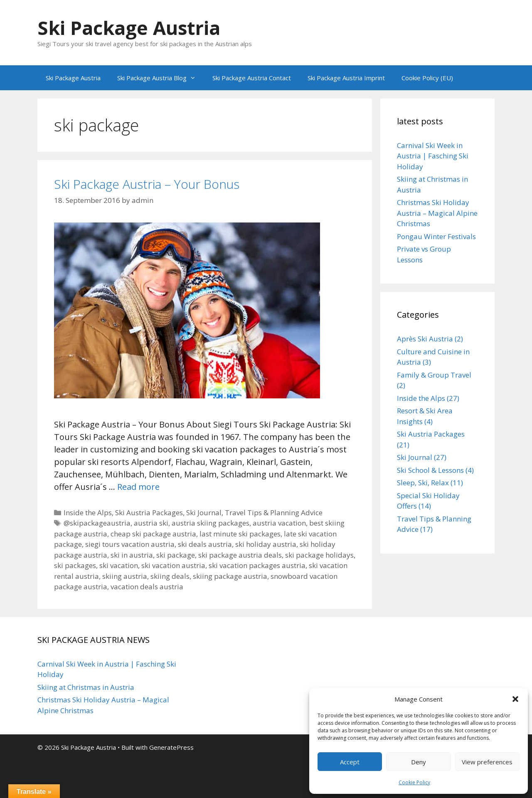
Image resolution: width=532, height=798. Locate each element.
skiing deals (170, 576)
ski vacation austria (173, 565)
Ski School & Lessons (430, 470)
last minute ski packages (240, 534)
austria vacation (279, 523)
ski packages (75, 565)
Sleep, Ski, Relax (423, 483)
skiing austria (125, 576)
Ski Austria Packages (149, 513)
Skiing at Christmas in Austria (86, 687)
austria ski (151, 523)
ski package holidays (319, 555)
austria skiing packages (211, 523)
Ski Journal (204, 513)
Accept (350, 762)
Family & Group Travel (434, 375)
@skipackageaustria (97, 523)
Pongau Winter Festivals (436, 236)
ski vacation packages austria (257, 565)
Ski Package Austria (129, 28)
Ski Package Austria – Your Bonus (147, 184)
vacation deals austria (147, 587)
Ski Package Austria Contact (252, 78)
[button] (515, 699)
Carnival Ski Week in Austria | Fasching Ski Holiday (433, 156)
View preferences (487, 762)
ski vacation (119, 565)
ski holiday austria (266, 544)
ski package (176, 555)
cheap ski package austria (153, 534)
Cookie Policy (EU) (427, 78)
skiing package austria (230, 576)
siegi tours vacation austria (130, 544)
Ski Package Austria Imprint (346, 78)
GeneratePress (171, 747)
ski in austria (132, 555)
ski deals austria (205, 544)
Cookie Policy (414, 782)
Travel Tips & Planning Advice (274, 513)
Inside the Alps (88, 513)
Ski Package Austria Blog (161, 78)
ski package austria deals (240, 555)
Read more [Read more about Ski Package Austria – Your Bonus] (138, 487)
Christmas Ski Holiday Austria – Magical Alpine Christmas (437, 213)
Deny (419, 762)
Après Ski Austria (425, 339)
